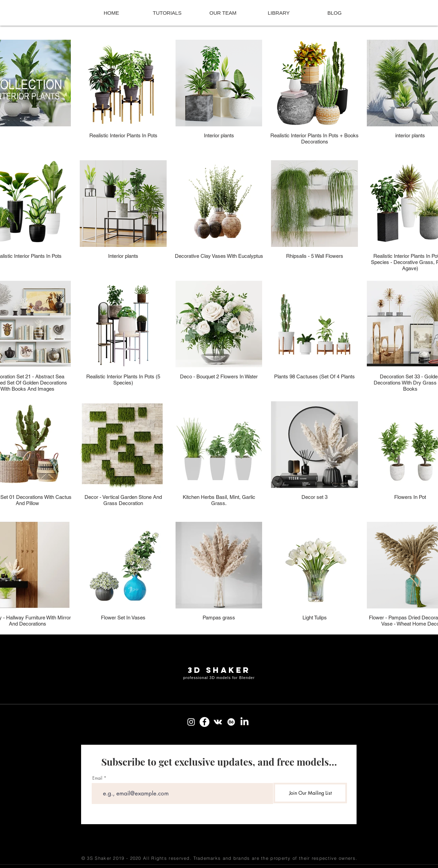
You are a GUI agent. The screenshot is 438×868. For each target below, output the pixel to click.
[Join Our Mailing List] (310, 793)
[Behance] (231, 722)
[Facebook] (204, 722)
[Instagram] (191, 722)
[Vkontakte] (218, 722)
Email (97, 778)
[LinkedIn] (244, 722)
